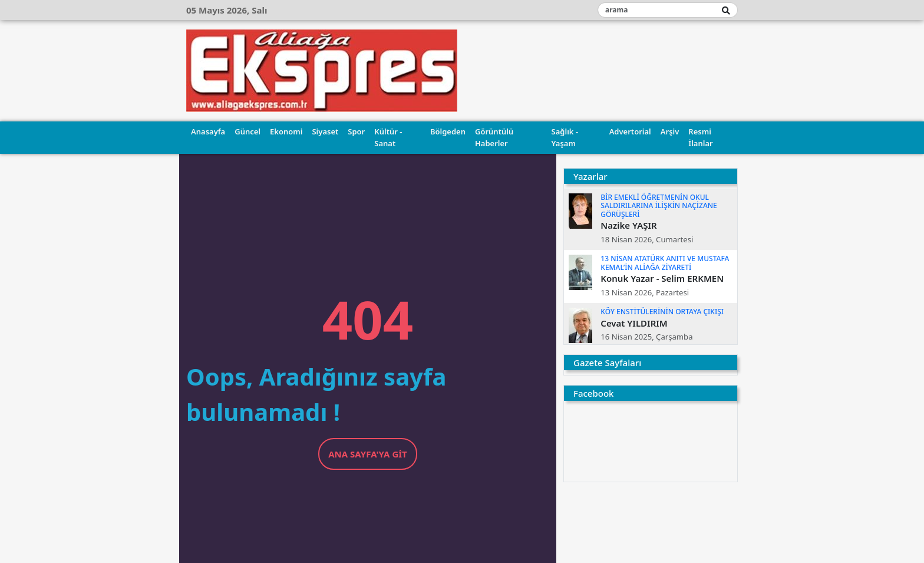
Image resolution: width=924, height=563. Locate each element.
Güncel (247, 131)
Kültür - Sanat (388, 137)
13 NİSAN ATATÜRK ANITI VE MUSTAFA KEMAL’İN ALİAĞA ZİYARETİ (665, 263)
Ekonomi (286, 131)
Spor (356, 131)
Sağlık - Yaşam (565, 137)
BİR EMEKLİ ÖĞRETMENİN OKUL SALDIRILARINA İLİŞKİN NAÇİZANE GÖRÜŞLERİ (659, 206)
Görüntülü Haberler (494, 137)
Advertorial (630, 131)
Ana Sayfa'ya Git (368, 454)
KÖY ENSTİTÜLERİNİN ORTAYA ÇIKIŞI (662, 312)
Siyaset (325, 131)
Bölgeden (448, 131)
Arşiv (670, 131)
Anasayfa (208, 131)
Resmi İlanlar (700, 137)
